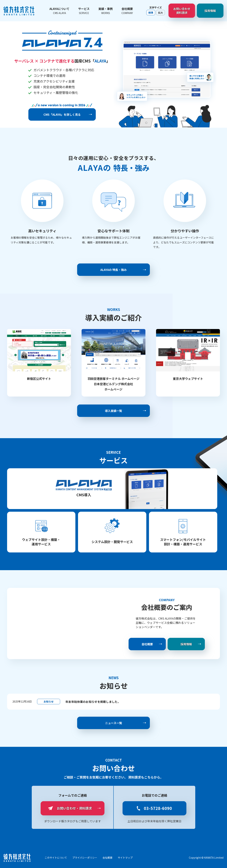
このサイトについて (56, 858)
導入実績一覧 (113, 411)
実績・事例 (106, 11)
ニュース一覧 (114, 723)
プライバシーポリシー (85, 858)
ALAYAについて (59, 11)
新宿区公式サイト (39, 379)
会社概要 (127, 11)
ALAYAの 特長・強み (113, 270)
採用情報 (210, 11)
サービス (84, 11)
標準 (151, 13)
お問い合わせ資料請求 (182, 11)
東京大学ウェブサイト (188, 379)
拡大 (160, 13)
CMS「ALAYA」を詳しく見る (62, 114)
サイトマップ (125, 858)
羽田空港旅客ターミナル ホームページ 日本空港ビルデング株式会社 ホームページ (113, 384)
